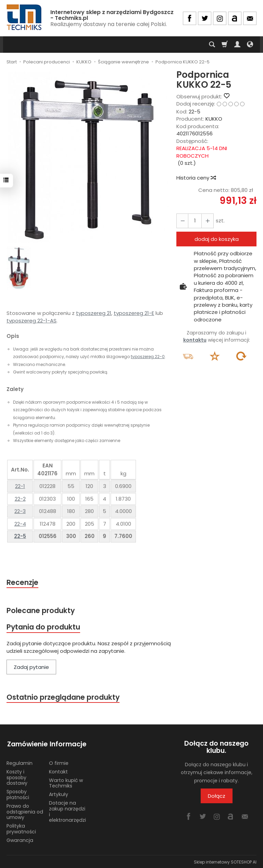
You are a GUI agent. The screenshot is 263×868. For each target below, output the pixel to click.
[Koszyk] (225, 45)
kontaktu (195, 340)
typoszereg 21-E (134, 313)
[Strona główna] (25, 17)
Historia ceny (196, 178)
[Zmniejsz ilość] (207, 221)
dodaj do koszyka (217, 239)
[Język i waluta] (250, 45)
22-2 (20, 499)
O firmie (59, 762)
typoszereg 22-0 (148, 357)
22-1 (20, 486)
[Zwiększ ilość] (182, 221)
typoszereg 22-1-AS (32, 321)
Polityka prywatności (21, 828)
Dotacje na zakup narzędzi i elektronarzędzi (67, 810)
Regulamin (20, 762)
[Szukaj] (212, 45)
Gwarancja (20, 839)
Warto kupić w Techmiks (66, 782)
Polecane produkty (41, 610)
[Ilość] (195, 221)
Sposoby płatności (18, 793)
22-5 (20, 536)
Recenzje (23, 582)
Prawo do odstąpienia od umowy (25, 811)
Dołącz (217, 797)
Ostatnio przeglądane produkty (63, 698)
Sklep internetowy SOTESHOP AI (225, 861)
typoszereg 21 (94, 313)
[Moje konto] (237, 45)
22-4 (20, 524)
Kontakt (58, 771)
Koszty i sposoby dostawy (17, 777)
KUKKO (214, 119)
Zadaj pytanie (31, 668)
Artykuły (59, 793)
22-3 (20, 511)
